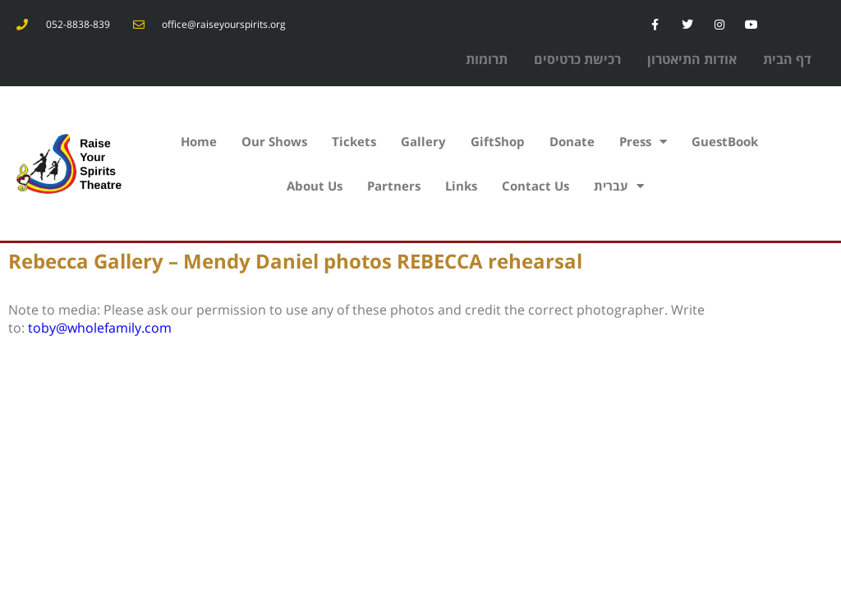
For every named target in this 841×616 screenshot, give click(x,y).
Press (643, 142)
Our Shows (274, 141)
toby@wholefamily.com (100, 328)
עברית (619, 186)
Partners (394, 186)
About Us (315, 186)
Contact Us (535, 186)
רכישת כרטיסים (577, 59)
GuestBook (725, 141)
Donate (572, 141)
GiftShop (498, 141)
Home (199, 141)
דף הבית (787, 59)
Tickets (354, 141)
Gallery (423, 141)
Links (461, 186)
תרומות (487, 59)
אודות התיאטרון (692, 59)
